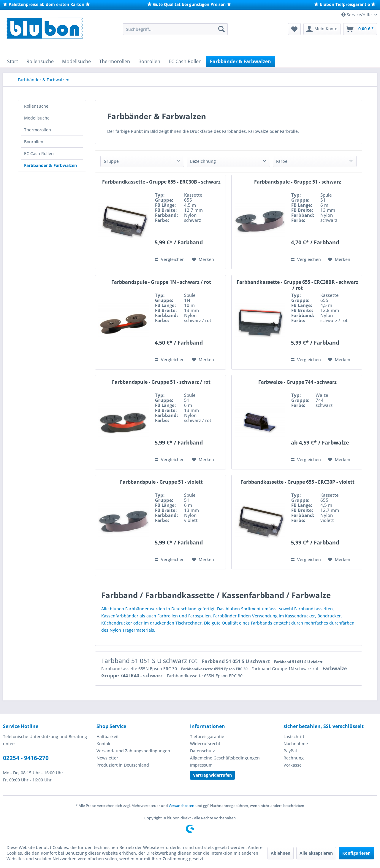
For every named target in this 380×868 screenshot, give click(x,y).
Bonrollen (34, 142)
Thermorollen (38, 130)
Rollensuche (36, 106)
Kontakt (104, 744)
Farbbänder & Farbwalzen (50, 165)
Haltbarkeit (108, 736)
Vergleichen (170, 259)
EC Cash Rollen (39, 153)
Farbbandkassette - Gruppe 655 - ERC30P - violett (297, 482)
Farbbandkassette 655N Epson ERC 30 (140, 669)
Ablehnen (281, 853)
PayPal (290, 751)
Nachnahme (296, 744)
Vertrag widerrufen (212, 775)
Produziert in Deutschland (123, 765)
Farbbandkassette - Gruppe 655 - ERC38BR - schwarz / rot (297, 285)
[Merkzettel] (294, 29)
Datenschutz (202, 751)
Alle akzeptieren (316, 853)
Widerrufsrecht (205, 744)
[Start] (13, 61)
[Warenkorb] (360, 29)
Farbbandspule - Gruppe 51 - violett (161, 482)
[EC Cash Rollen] (185, 61)
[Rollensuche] (40, 61)
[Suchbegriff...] (175, 29)
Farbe (282, 161)
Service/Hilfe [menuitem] (357, 15)
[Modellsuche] (76, 61)
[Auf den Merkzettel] (203, 259)
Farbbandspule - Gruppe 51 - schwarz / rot (161, 382)
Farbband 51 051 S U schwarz (236, 661)
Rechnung (294, 758)
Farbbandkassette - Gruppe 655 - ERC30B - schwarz (161, 182)
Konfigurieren (356, 853)
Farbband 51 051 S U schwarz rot (150, 661)
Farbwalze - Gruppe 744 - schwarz (297, 382)
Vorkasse (293, 765)
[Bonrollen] (149, 61)
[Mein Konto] (322, 29)
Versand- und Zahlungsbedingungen (133, 751)
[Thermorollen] (115, 61)
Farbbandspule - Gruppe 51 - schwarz (298, 182)
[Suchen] (221, 29)
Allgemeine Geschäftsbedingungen (225, 758)
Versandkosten (182, 806)
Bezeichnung (203, 161)
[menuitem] (175, 29)
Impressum (201, 765)
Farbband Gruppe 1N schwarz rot (285, 669)
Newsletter (107, 758)
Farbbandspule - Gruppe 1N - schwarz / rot (161, 282)
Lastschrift (294, 736)
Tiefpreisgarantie (207, 736)
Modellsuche (37, 118)
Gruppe (111, 161)
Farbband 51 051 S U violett (298, 662)
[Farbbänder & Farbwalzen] (240, 61)
